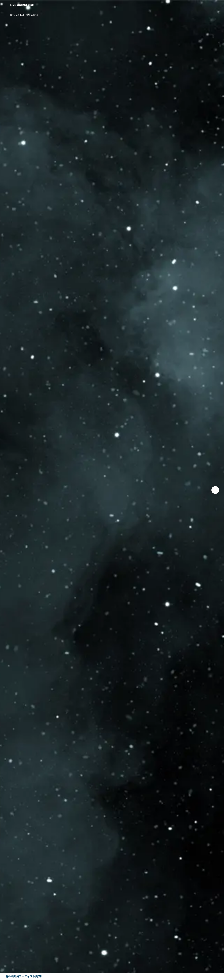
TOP (12, 15)
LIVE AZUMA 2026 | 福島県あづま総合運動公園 (22, 5)
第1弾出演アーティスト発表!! (24, 976)
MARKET (20, 15)
